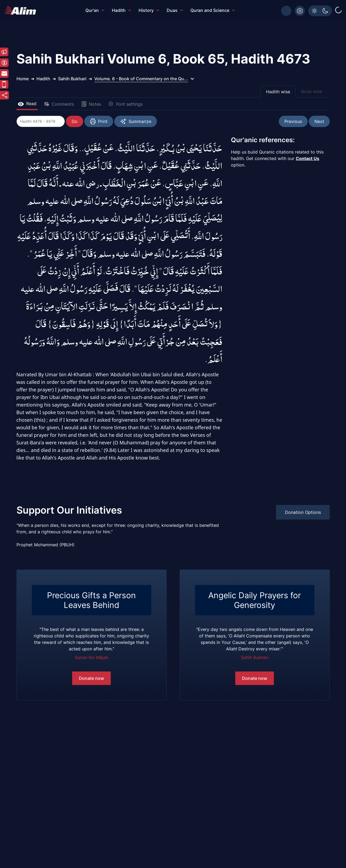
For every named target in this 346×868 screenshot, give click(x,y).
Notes (91, 104)
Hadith (121, 10)
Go (75, 121)
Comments (59, 104)
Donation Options (303, 512)
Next (319, 121)
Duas (175, 10)
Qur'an (95, 10)
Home (23, 79)
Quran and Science (213, 10)
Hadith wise (278, 92)
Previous (293, 121)
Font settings (126, 104)
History (149, 10)
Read (27, 104)
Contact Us (308, 158)
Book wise (312, 91)
